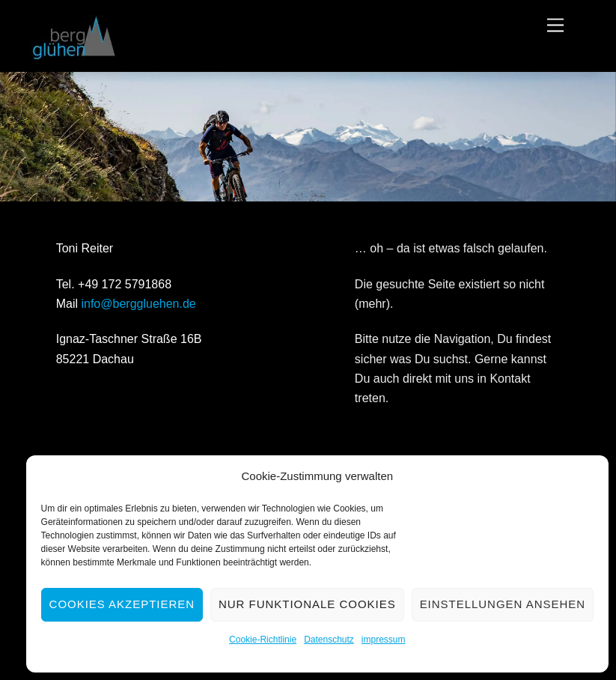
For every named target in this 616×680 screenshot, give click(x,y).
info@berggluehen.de (138, 304)
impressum (384, 640)
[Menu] (555, 26)
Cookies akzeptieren (122, 604)
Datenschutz (329, 640)
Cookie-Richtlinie (263, 640)
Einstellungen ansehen (503, 604)
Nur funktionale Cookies (307, 604)
